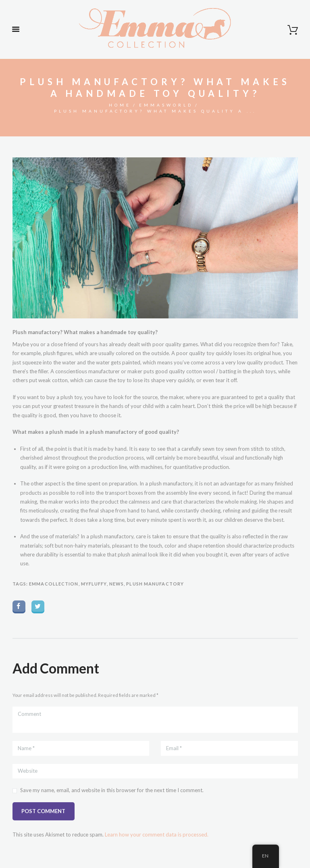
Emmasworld (166, 105)
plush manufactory (155, 584)
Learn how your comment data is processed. (157, 835)
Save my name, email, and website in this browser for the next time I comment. (112, 790)
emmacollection (54, 584)
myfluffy (94, 584)
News (117, 584)
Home (120, 105)
